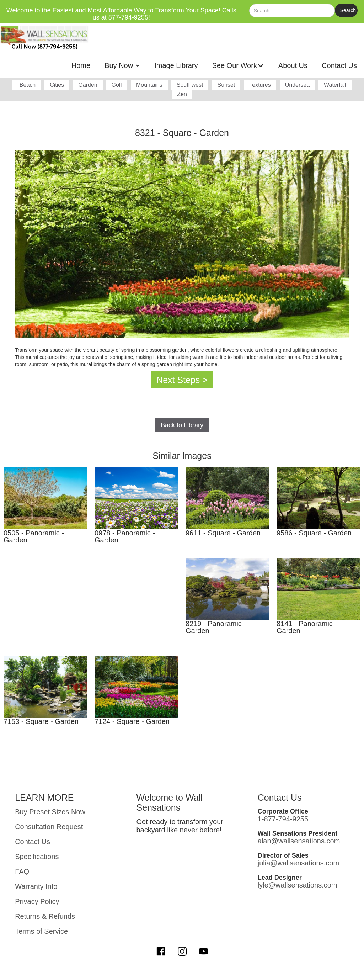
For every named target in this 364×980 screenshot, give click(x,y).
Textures (260, 85)
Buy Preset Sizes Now (50, 812)
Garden (88, 85)
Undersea (297, 85)
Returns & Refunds (45, 916)
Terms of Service (41, 931)
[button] (122, 65)
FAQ (22, 872)
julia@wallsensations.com (298, 863)
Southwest (190, 85)
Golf (117, 85)
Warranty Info (36, 886)
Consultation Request (49, 827)
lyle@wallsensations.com (298, 885)
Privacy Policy (37, 901)
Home (81, 65)
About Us (293, 65)
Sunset (226, 85)
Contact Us (339, 65)
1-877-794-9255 (283, 819)
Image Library (176, 65)
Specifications (37, 857)
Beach (27, 85)
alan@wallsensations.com (299, 841)
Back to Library (182, 425)
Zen (182, 94)
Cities (57, 85)
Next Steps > (182, 380)
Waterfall (335, 85)
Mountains (149, 85)
